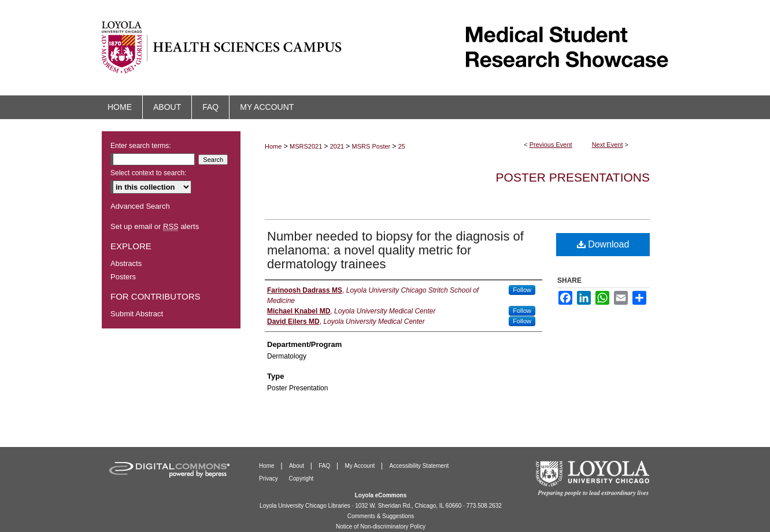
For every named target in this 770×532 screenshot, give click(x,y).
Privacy (269, 479)
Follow (522, 290)
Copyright (301, 479)
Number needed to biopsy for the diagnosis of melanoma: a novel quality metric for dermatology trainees (395, 250)
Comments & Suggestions (381, 516)
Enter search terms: (141, 146)
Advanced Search (140, 206)
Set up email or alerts (155, 226)
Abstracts (126, 263)
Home (273, 146)
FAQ (325, 466)
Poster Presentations (573, 177)
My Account (361, 466)
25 (402, 146)
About (297, 466)
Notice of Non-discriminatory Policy (381, 527)
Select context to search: (148, 173)
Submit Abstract (137, 314)
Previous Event (551, 145)
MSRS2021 (307, 146)
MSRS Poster (372, 146)
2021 (338, 146)
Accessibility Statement (419, 466)
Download (603, 244)
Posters (123, 277)
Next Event (608, 145)
